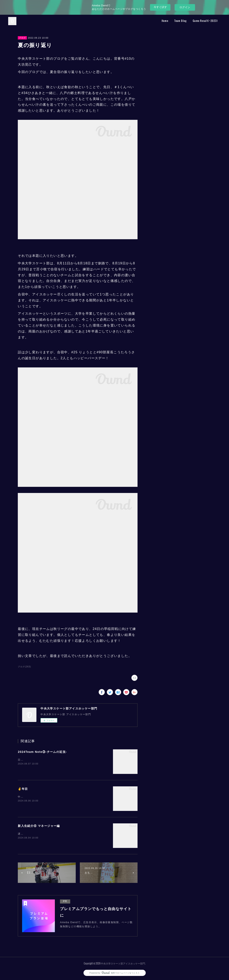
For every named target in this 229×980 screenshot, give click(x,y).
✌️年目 (23, 789)
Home (165, 21)
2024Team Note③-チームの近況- (42, 752)
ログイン (185, 7)
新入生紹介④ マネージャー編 (39, 826)
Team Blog (180, 21)
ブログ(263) (24, 667)
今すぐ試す (160, 7)
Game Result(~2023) (205, 21)
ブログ (22, 38)
